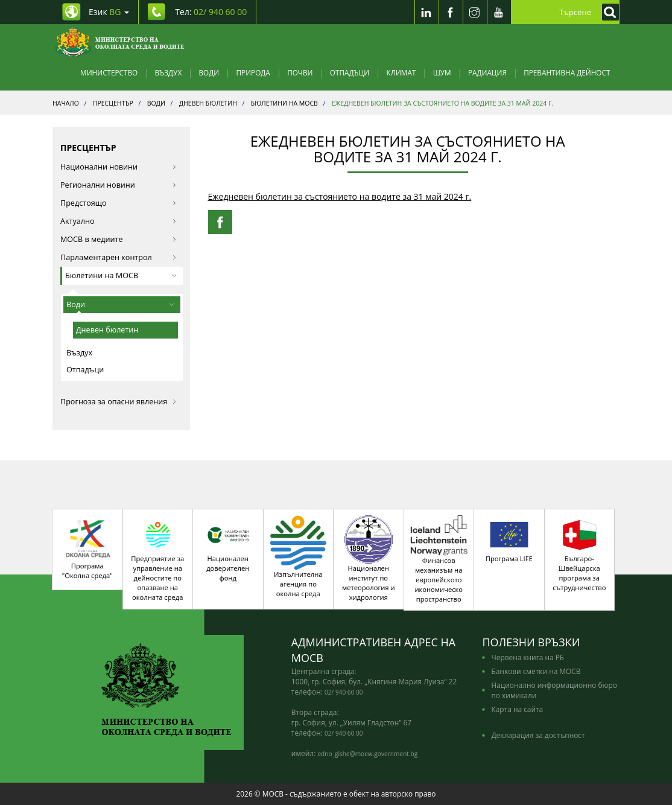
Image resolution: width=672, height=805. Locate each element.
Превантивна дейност (567, 72)
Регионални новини (119, 185)
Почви (300, 72)
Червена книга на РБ (528, 657)
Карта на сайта (517, 709)
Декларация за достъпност (538, 735)
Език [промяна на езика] (109, 12)
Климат (401, 72)
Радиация (487, 72)
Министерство (109, 72)
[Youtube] (499, 12)
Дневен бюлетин (107, 330)
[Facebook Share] (220, 222)
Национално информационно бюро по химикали (554, 690)
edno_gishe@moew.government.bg (367, 754)
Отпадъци (350, 72)
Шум (442, 72)
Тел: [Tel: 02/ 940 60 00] (211, 12)
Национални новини (119, 167)
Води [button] (120, 304)
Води (209, 72)
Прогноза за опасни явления (119, 402)
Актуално (119, 221)
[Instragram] (475, 12)
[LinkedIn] (426, 12)
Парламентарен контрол (119, 257)
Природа (253, 72)
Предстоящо (119, 203)
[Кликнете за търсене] (607, 12)
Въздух (169, 72)
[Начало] (120, 42)
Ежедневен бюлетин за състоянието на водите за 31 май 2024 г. (340, 196)
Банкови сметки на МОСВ (536, 671)
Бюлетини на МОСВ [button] (121, 275)
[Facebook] (451, 12)
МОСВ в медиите (119, 239)
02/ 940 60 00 (344, 692)
